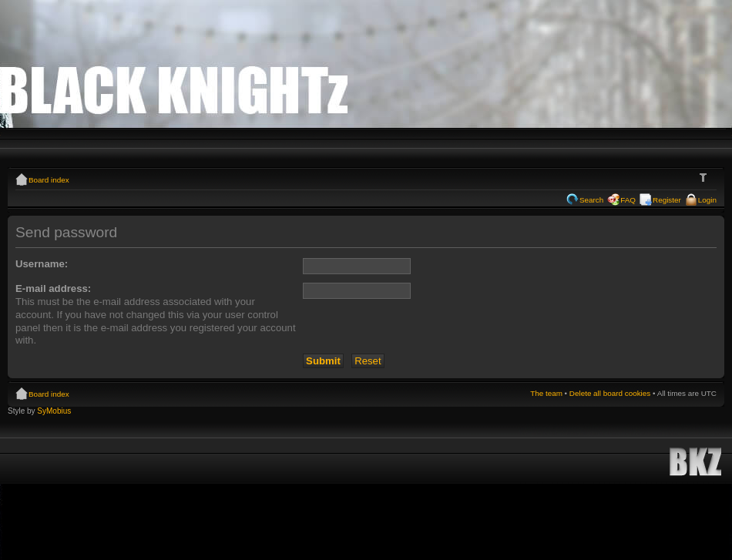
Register (667, 200)
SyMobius (54, 411)
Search (591, 200)
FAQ (628, 200)
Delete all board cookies (610, 393)
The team (546, 393)
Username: (42, 264)
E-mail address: (53, 288)
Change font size (705, 178)
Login (707, 200)
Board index (49, 180)
